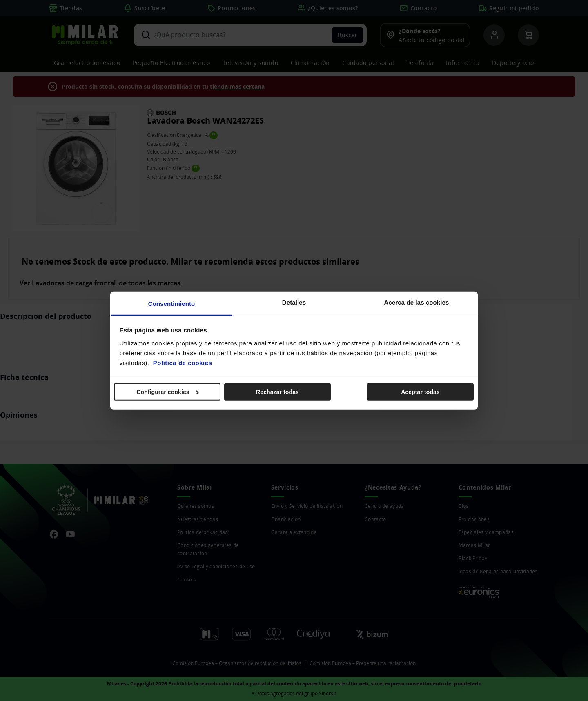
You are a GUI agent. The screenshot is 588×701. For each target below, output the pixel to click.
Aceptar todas (420, 392)
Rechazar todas (277, 392)
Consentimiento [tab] (172, 303)
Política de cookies (183, 362)
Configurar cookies (167, 392)
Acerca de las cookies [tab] (417, 302)
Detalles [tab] (294, 302)
